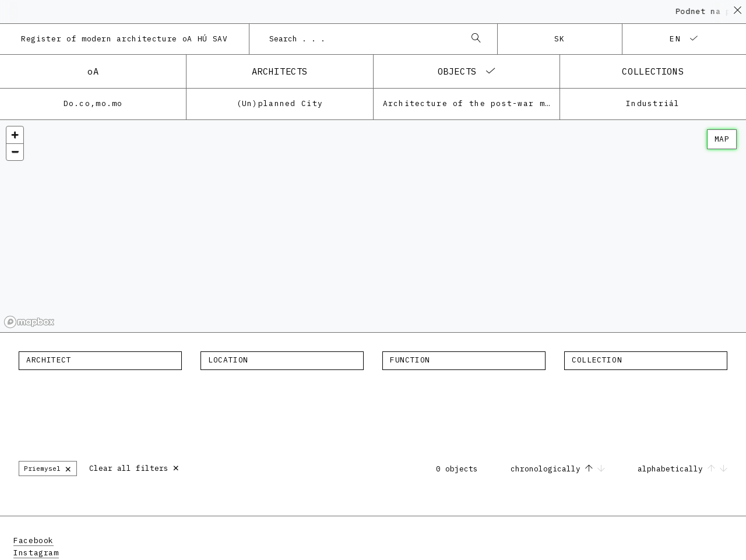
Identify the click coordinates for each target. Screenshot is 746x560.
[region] (373, 226)
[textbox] (100, 360)
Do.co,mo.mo (93, 103)
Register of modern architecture (124, 39)
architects (280, 71)
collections (653, 71)
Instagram (36, 553)
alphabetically (682, 469)
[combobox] (362, 39)
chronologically (560, 469)
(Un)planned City (280, 103)
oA (93, 71)
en (675, 39)
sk (560, 39)
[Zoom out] (15, 152)
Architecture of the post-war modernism (471, 103)
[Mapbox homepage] (29, 322)
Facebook (34, 540)
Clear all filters (134, 467)
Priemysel (48, 468)
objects (457, 71)
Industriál (653, 103)
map (722, 139)
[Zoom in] (15, 135)
